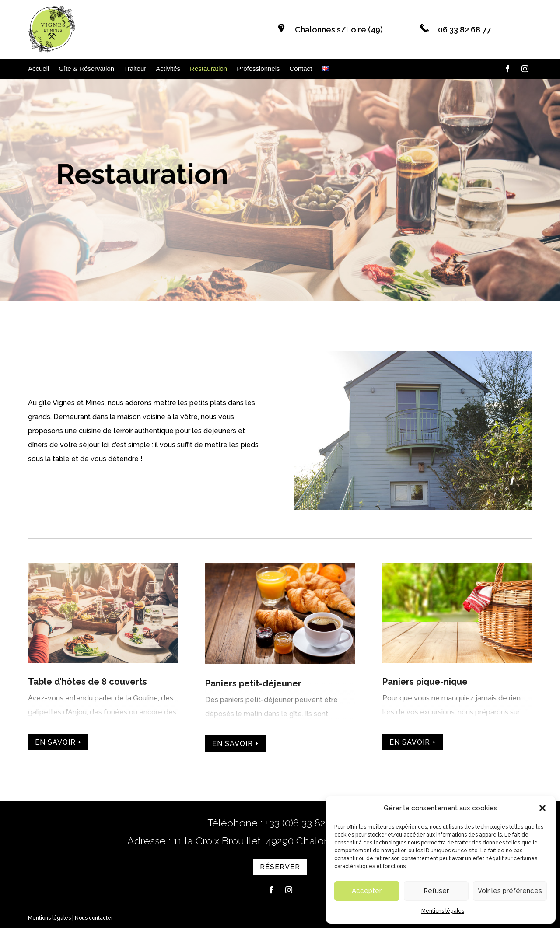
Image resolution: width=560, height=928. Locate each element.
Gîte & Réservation (86, 69)
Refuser (436, 891)
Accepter (367, 891)
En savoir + (58, 743)
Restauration (208, 69)
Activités (168, 69)
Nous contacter (94, 918)
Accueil (38, 69)
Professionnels (258, 69)
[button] (542, 808)
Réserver (449, 270)
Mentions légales (443, 911)
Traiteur (135, 69)
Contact (301, 69)
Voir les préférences (510, 891)
